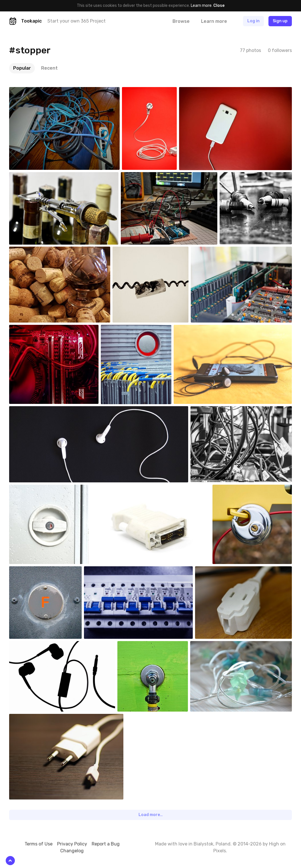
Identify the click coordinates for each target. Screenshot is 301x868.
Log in (253, 21)
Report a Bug (106, 844)
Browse (181, 21)
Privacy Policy (72, 844)
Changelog (72, 851)
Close (219, 6)
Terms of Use (39, 844)
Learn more (201, 6)
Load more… (151, 815)
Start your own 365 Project (77, 21)
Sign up (280, 21)
